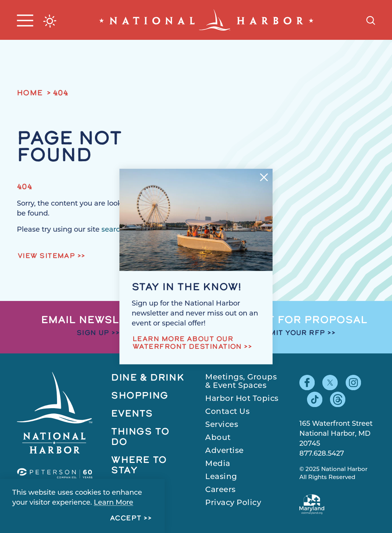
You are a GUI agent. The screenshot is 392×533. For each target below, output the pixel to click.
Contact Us (227, 412)
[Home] (206, 20)
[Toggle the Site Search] (371, 20)
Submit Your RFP (289, 333)
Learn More (114, 503)
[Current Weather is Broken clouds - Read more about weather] (50, 21)
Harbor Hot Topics (242, 399)
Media (218, 464)
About (218, 438)
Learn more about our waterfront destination (187, 344)
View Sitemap (46, 256)
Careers (220, 490)
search (113, 230)
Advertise (225, 451)
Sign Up (93, 333)
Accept (126, 519)
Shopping (140, 396)
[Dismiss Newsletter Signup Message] (264, 177)
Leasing (221, 477)
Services (222, 425)
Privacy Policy (233, 503)
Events (132, 414)
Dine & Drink (148, 378)
